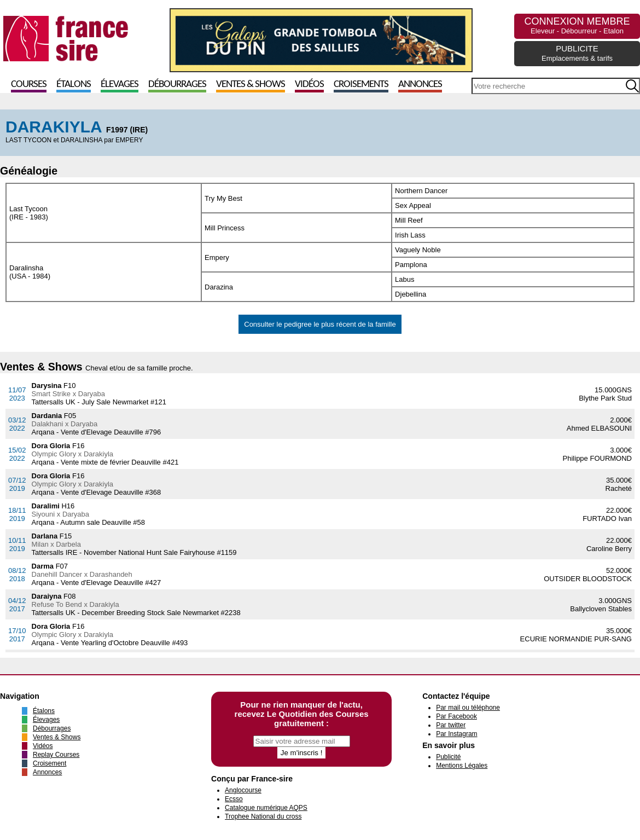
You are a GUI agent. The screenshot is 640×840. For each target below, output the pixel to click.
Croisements (361, 85)
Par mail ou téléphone (468, 708)
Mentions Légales (462, 766)
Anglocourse (243, 790)
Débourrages (177, 85)
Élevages (120, 85)
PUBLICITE (577, 53)
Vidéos (309, 85)
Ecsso (234, 799)
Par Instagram (456, 734)
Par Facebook (456, 716)
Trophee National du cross (263, 816)
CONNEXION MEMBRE (577, 25)
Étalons (74, 85)
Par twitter (451, 725)
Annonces (420, 85)
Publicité (448, 757)
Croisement (50, 763)
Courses (29, 85)
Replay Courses (56, 755)
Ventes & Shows (251, 85)
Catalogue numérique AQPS (266, 808)
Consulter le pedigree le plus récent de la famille (320, 324)
